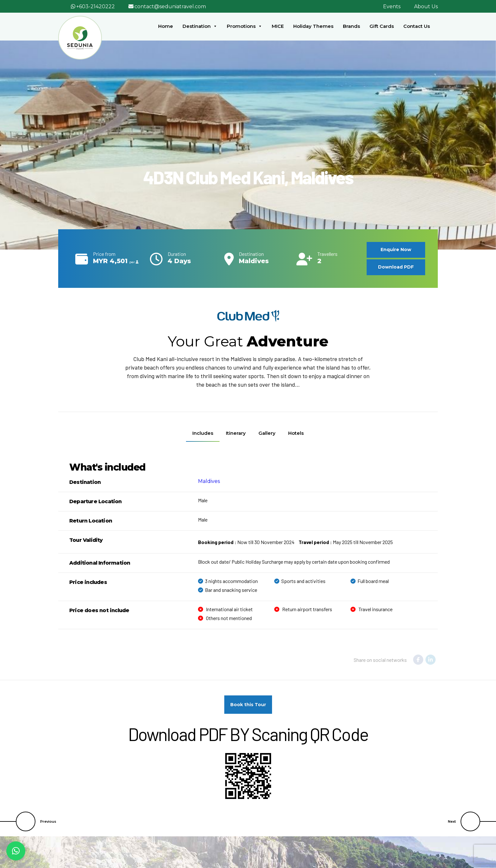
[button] (16, 851)
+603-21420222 (96, 6)
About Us (426, 6)
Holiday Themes (313, 26)
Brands (351, 26)
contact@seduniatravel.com (170, 6)
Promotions (245, 26)
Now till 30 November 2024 (246, 542)
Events (392, 6)
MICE (278, 26)
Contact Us (417, 26)
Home (166, 26)
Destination (200, 26)
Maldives (209, 481)
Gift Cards (382, 26)
